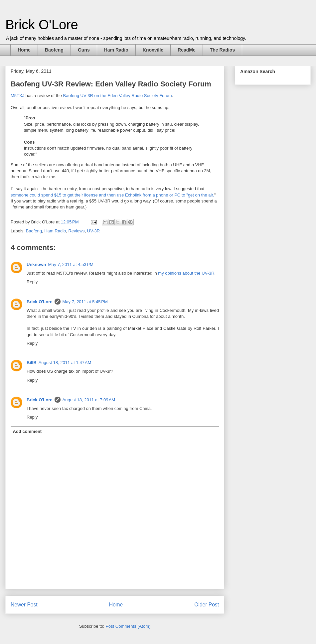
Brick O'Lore (42, 25)
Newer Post (24, 605)
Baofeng (54, 50)
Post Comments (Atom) (128, 626)
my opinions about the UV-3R (186, 273)
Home (24, 50)
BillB (32, 363)
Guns (84, 50)
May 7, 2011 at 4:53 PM (71, 264)
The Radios (222, 50)
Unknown (36, 264)
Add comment (27, 431)
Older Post (207, 605)
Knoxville (153, 50)
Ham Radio (116, 50)
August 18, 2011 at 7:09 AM (89, 400)
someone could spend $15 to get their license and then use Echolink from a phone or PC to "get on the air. (112, 195)
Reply (32, 282)
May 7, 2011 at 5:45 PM (85, 302)
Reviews (76, 231)
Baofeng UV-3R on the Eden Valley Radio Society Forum (118, 96)
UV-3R (93, 231)
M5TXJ (17, 96)
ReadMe (187, 50)
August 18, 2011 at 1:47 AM (65, 363)
